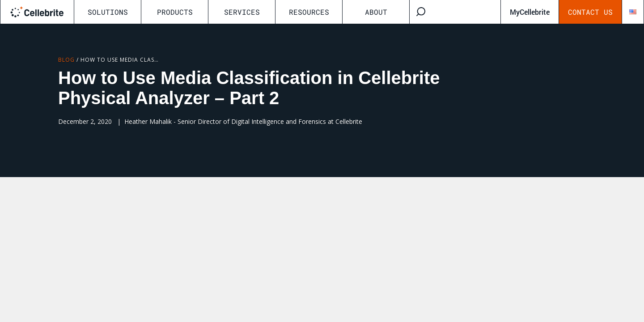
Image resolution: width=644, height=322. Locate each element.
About (376, 12)
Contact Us (590, 12)
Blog (66, 60)
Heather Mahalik (148, 121)
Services (242, 12)
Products (175, 12)
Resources (309, 12)
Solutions (108, 12)
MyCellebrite (530, 12)
